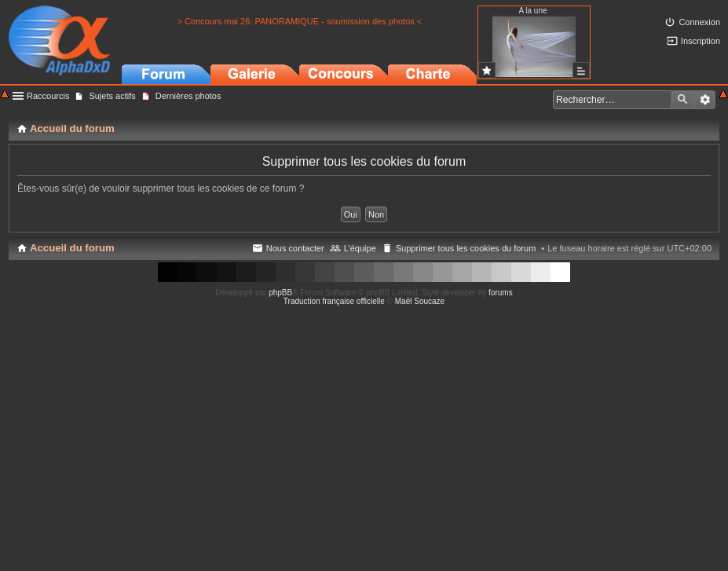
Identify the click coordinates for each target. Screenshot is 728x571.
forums (501, 293)
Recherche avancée (705, 100)
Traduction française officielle (334, 301)
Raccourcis (48, 96)
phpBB (280, 293)
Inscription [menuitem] (701, 41)
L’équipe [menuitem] (360, 248)
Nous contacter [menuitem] (295, 248)
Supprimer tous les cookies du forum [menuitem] (466, 248)
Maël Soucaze (420, 301)
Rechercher (682, 100)
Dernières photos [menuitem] (188, 96)
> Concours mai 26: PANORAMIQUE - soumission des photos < (300, 21)
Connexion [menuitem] (699, 22)
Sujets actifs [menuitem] (112, 96)
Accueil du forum (72, 248)
